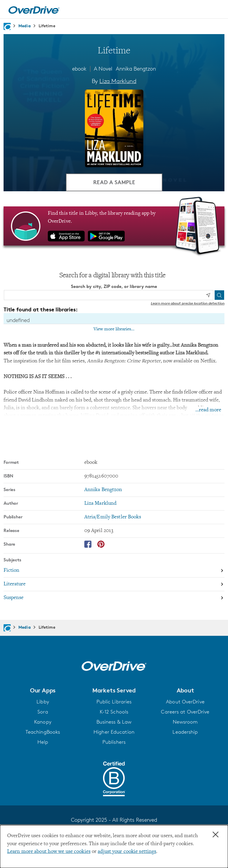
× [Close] (216, 835)
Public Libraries (114, 702)
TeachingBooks (43, 732)
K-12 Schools (114, 712)
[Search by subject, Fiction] (114, 571)
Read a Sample (114, 182)
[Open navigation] (216, 10)
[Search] (219, 295)
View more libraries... (114, 329)
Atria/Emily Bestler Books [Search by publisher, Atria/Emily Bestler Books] (113, 517)
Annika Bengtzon (136, 69)
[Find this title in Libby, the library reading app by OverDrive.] (114, 226)
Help (43, 742)
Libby (43, 702)
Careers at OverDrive (185, 712)
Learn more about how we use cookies (49, 852)
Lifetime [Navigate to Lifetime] (47, 26)
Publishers (114, 742)
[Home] (34, 9)
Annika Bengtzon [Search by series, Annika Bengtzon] (103, 490)
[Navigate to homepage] (7, 26)
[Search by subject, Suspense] (114, 598)
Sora (43, 712)
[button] (43, 690)
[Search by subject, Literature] (114, 584)
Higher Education (114, 732)
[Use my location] (208, 295)
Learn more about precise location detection (188, 303)
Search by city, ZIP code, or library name (114, 286)
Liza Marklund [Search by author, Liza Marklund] (118, 81)
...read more (208, 410)
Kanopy (43, 722)
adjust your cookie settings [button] (127, 852)
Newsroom (185, 722)
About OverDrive (185, 702)
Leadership (185, 732)
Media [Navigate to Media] (25, 26)
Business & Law (114, 722)
